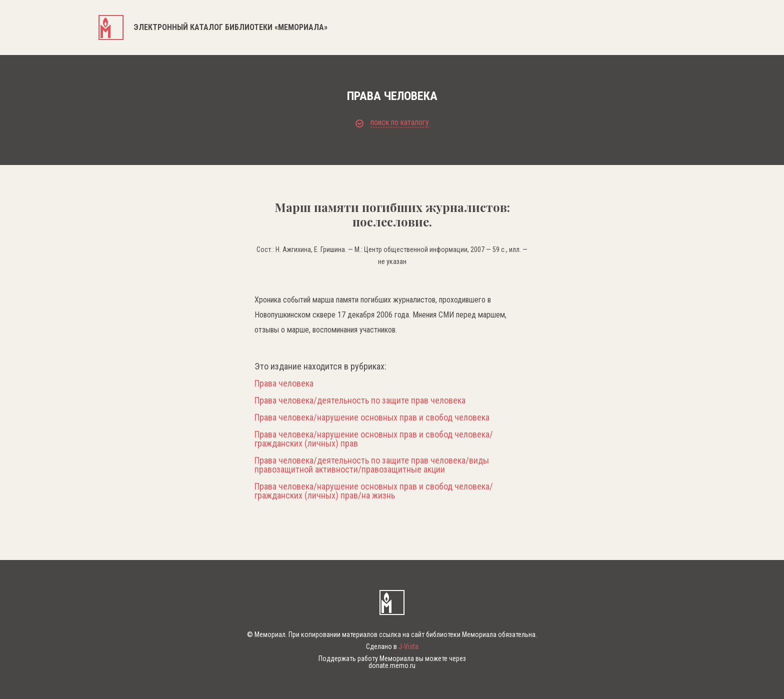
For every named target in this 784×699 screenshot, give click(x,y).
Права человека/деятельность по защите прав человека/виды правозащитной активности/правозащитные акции (372, 465)
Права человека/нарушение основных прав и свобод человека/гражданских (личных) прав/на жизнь (374, 491)
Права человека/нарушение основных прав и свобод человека (372, 417)
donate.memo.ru (392, 665)
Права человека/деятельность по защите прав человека (360, 400)
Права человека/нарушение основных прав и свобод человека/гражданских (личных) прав (374, 439)
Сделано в (392, 646)
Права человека (284, 383)
